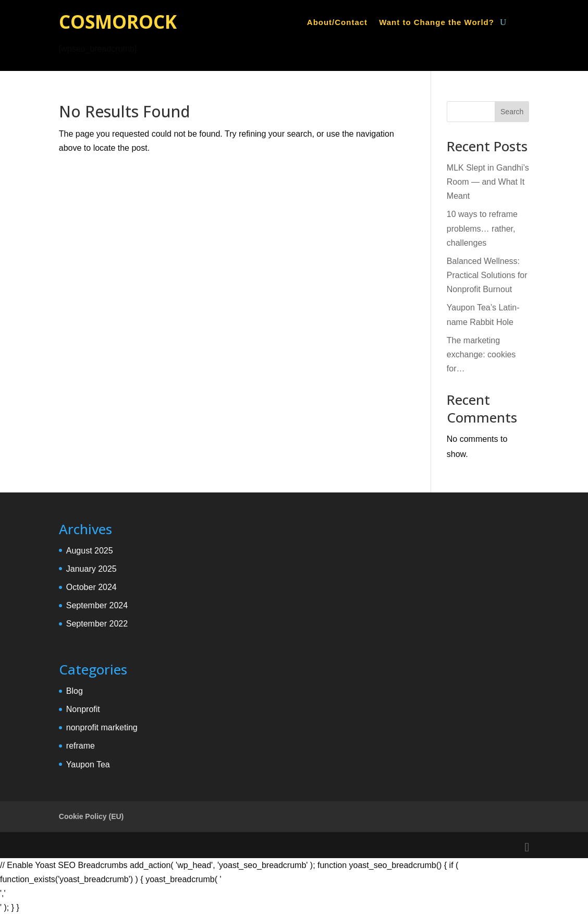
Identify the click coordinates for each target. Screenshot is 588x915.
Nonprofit (83, 709)
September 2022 (97, 624)
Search (512, 112)
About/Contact (337, 23)
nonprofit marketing (102, 727)
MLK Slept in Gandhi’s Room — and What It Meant (488, 182)
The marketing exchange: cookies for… (481, 354)
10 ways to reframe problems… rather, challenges (482, 228)
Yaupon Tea (88, 764)
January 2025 (91, 569)
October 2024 (91, 587)
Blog (75, 691)
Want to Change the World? (437, 23)
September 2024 (97, 605)
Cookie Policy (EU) (91, 816)
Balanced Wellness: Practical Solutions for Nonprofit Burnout (487, 275)
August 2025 (90, 551)
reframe (81, 746)
